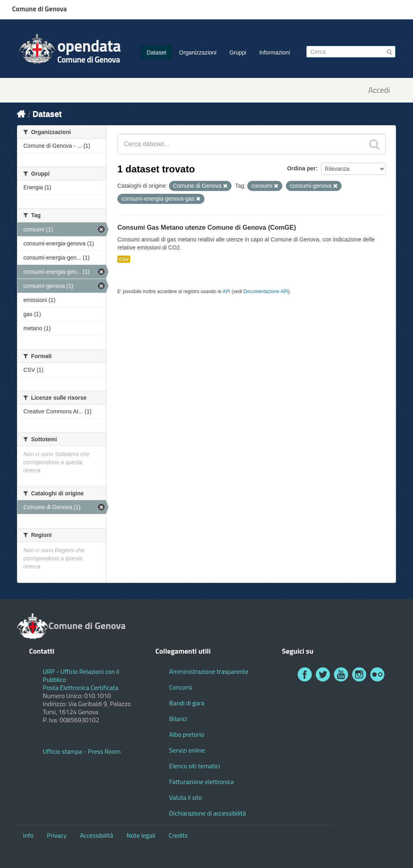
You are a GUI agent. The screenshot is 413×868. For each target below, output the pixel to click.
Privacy (57, 835)
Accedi (379, 90)
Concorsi (180, 687)
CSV (124, 259)
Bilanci (178, 719)
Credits (178, 835)
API (226, 291)
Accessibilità (96, 835)
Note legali (141, 835)
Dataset (156, 52)
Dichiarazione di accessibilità (207, 813)
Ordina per (301, 168)
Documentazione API (266, 291)
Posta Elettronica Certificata (80, 688)
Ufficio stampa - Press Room (82, 751)
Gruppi (238, 52)
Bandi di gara (187, 703)
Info (28, 835)
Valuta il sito (186, 797)
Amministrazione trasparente (209, 671)
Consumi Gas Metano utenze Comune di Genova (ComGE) (207, 227)
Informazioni (275, 52)
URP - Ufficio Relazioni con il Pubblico (81, 675)
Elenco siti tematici (194, 766)
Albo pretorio (187, 734)
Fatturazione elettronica (201, 782)
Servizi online (187, 750)
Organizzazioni (198, 52)
